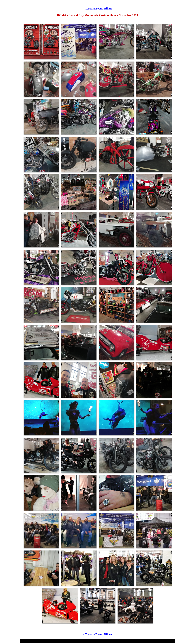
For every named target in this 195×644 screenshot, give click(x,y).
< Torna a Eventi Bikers (97, 9)
